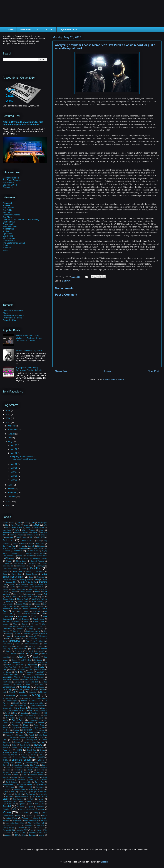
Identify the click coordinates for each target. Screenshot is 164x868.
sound (8, 770)
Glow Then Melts (29, 626)
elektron (10, 601)
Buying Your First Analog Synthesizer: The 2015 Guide (29, 369)
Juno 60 (44, 649)
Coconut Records (37, 561)
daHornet (6, 571)
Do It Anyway (23, 587)
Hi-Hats (17, 634)
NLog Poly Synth (41, 711)
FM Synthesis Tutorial (12, 318)
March (11, 489)
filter (14, 611)
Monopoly (44, 692)
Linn (43, 665)
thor (22, 802)
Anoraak (6, 205)
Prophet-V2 (22, 735)
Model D (12, 692)
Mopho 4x (36, 701)
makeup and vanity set (12, 675)
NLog (30, 711)
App (18, 537)
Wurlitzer (21, 828)
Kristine (6, 231)
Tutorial (7, 806)
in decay (26, 639)
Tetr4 (43, 789)
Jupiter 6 (19, 651)
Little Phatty (38, 667)
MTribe (25, 703)
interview (15, 641)
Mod (4, 692)
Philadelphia (29, 723)
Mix (28, 689)
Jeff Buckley (21, 646)
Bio (39, 29)
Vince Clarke (24, 813)
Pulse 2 (31, 735)
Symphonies (10, 780)
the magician (43, 794)
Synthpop (10, 787)
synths (22, 787)
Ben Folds (7, 210)
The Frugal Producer (12, 180)
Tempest (6, 789)
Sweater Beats (33, 777)
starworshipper (39, 772)
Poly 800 (15, 728)
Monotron (24, 695)
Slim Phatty (34, 765)
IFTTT (13, 638)
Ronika (42, 750)
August (12, 434)
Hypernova (43, 636)
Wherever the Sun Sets (12, 825)
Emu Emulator (8, 604)
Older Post (153, 371)
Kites (14, 657)
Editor (15, 597)
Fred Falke (22, 616)
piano (5, 725)
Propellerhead (8, 732)
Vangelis (6, 809)
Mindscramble (9, 238)
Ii (20, 639)
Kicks (22, 654)
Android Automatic (17, 535)
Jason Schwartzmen (32, 644)
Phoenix (41, 723)
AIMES (36, 525)
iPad (27, 641)
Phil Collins (16, 723)
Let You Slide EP (41, 662)
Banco (24, 544)
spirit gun (41, 770)
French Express (22, 619)
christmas (30, 556)
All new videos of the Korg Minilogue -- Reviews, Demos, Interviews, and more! (29, 338)
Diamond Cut (9, 222)
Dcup (31, 577)
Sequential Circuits (20, 757)
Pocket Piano (39, 725)
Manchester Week (11, 677)
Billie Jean (41, 546)
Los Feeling (21, 670)
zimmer (42, 835)
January (12, 497)
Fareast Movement (30, 609)
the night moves (22, 797)
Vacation (41, 807)
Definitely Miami (25, 580)
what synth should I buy (15, 823)
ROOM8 (6, 752)
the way (41, 799)
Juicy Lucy (6, 649)
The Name (9, 797)
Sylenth (44, 777)
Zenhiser (32, 835)
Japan (18, 644)
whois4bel (29, 825)
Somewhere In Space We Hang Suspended (31, 767)
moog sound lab (41, 698)
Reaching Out (31, 740)
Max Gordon (7, 682)
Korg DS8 (37, 657)
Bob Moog (24, 548)
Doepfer (6, 589)
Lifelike (8, 665)
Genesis (25, 624)
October (12, 426)
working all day (8, 828)
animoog (44, 535)
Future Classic (39, 621)
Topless (22, 804)
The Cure (9, 794)
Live (5, 670)
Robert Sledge (26, 748)
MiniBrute (25, 687)
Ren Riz (6, 745)
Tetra (5, 792)
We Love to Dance (31, 820)
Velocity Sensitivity (27, 809)
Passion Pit (31, 718)
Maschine (6, 679)
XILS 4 (31, 828)
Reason (17, 742)
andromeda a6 (32, 535)
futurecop (6, 624)
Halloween (41, 629)
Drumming (29, 594)
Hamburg (6, 631)
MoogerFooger (11, 701)
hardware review (33, 631)
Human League (20, 636)
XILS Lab (41, 828)
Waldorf (25, 818)
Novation (24, 713)
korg (22, 657)
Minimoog (7, 689)
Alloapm (42, 530)
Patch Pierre (8, 182)
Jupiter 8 (30, 651)
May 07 (14, 472)
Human (8, 636)
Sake (29, 752)
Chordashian (27, 553)
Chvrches (25, 559)
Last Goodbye (26, 660)
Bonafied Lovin (36, 549)
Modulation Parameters (13, 315)
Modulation (33, 692)
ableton (27, 525)
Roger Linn (7, 750)
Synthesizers (42, 784)
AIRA (45, 525)
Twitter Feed (25, 29)
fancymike (6, 609)
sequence (6, 757)
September (14, 430)
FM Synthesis (30, 614)
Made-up (30, 672)
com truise (18, 563)
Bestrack (31, 546)
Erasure (37, 604)
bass (31, 544)
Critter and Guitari (10, 569)
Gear (15, 624)
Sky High (6, 765)
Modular (22, 692)
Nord (15, 713)
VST (37, 815)
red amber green (30, 742)
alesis (28, 528)
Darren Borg (16, 574)
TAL (31, 787)
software (8, 767)
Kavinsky (13, 653)
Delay (36, 580)
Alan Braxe (17, 527)
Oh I (38, 715)
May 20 (14, 453)
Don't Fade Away (19, 589)
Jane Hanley (7, 644)
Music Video (8, 706)
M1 (16, 672)
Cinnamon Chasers (11, 215)
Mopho (24, 701)
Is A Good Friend (39, 641)
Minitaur (19, 689)
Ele (43, 597)
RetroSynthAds (25, 745)
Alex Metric (7, 530)
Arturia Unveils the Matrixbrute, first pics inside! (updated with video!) (23, 123)
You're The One (19, 833)
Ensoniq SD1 (21, 604)
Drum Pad (18, 594)
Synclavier (22, 780)
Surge (22, 777)
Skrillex (42, 763)
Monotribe (10, 695)
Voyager (29, 815)
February (13, 493)
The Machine (30, 794)
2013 (8, 422)
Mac (22, 672)
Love (30, 670)
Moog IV (18, 698)
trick (37, 804)
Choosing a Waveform (13, 311)
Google (31, 629)
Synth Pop (39, 782)
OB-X (45, 713)
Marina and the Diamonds (34, 677)
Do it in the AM (38, 587)
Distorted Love (42, 585)
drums (38, 594)
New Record (21, 708)
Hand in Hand (18, 631)
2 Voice (5, 523)
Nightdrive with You (17, 710)
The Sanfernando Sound (14, 243)
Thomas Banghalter (10, 802)
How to (44, 634)
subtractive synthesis (37, 775)
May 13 (14, 464)
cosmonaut (21, 566)
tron (43, 804)
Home (11, 29)
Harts (45, 631)
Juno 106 (35, 649)
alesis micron (39, 527)
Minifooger (41, 687)
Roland (19, 750)
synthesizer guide (24, 784)
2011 (8, 506)
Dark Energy (40, 571)
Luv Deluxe (7, 672)
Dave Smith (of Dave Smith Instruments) (21, 219)
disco (31, 584)
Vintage (36, 813)
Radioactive (16, 740)
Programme (40, 730)
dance (29, 571)
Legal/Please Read (68, 29)
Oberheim (10, 715)
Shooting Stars (8, 763)
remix (42, 742)
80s (33, 523)
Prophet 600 (10, 735)
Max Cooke (8, 236)
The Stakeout (18, 799)
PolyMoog (26, 728)
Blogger (104, 862)
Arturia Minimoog (27, 541)
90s (7, 525)
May (10, 442)
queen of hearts (27, 737)
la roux (15, 660)
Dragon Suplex (26, 592)
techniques (40, 787)
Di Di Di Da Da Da (28, 582)
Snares (45, 765)
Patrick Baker (9, 241)
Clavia (9, 561)
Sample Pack (40, 752)
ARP (32, 537)
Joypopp (42, 646)
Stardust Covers (10, 185)
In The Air (36, 639)
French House (39, 619)
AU (39, 541)
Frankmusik (8, 224)
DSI (46, 594)
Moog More (28, 698)
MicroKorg (17, 684)
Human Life (32, 636)
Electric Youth (23, 599)
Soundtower (19, 770)
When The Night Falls (36, 823)
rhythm (15, 748)
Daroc (5, 574)
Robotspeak (40, 748)
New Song (34, 708)
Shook (6, 245)
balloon (15, 544)
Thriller (29, 802)
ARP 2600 (41, 537)
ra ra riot (41, 737)
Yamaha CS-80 (8, 830)
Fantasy (16, 609)
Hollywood (27, 634)
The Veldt (30, 799)
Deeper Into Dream (10, 580)
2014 (8, 418)
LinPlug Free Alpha (10, 667)
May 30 (14, 449)
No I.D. (8, 713)
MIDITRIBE (39, 684)
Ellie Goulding (38, 601)
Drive (36, 592)
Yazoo (39, 830)
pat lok (42, 718)
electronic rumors (40, 599)
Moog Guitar (7, 698)
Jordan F (32, 646)
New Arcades (7, 708)
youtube (8, 835)
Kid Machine (8, 229)
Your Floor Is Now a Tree (38, 833)
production (27, 730)
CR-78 (31, 566)
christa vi (21, 556)
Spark (30, 770)
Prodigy (16, 730)
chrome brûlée (42, 556)
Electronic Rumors (11, 178)
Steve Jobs (7, 775)
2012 (8, 502)
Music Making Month (37, 703)
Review (38, 745)
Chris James (40, 553)
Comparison (32, 564)
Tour (30, 804)
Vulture (45, 816)
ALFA (17, 530)
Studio (24, 775)
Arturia (7, 540)
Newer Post (61, 371)
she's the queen (21, 760)
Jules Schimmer (10, 226)
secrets (34, 755)
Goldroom (7, 629)
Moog (36, 695)
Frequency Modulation (11, 621)
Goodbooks (20, 629)
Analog (34, 532)
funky (26, 621)
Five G (18, 614)
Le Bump (38, 660)
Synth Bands (42, 779)
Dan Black (7, 217)
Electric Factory (8, 599)
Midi (28, 684)
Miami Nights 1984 (32, 682)
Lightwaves (8, 234)
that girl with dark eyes (39, 792)
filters (20, 611)
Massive (16, 679)
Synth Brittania (12, 782)
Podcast (6, 728)
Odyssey (30, 715)
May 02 (14, 480)
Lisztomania (25, 667)
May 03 (14, 476)
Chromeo (10, 558)
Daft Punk (67, 281)
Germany (35, 624)
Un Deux (21, 807)
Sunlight (14, 777)
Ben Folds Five (9, 546)
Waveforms (17, 820)
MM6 (43, 690)
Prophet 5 (43, 732)
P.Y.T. (21, 718)
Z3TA (17, 835)
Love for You (40, 670)
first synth (37, 611)
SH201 (5, 760)
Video (7, 812)
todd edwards (40, 802)
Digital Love (22, 585)
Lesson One (16, 662)
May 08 (14, 468)
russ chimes (18, 752)
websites (44, 820)
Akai (7, 528)
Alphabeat (7, 203)
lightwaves (33, 665)
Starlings (6, 772)
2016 (8, 410)
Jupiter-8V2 (40, 651)
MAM (29, 675)
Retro (14, 745)
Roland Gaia (31, 750)
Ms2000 (16, 703)
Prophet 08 (31, 732)
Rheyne (5, 748)
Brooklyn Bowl (32, 551)
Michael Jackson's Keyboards (29, 350)
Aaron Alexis (16, 525)
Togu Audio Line (9, 804)
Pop (43, 728)
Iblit (6, 639)
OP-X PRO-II (10, 718)
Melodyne (18, 682)
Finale (27, 611)
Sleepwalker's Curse (19, 765)
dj (6, 587)
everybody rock (27, 606)
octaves (21, 715)
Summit (5, 777)
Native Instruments (38, 706)
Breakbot (18, 551)
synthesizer (8, 784)
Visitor (5, 250)
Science (24, 755)
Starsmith (7, 248)
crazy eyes (41, 566)
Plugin (26, 725)
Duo (8, 597)
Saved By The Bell (10, 755)
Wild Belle (40, 825)
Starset (15, 772)
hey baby (8, 634)
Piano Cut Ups (9, 320)
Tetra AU (14, 792)
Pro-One (6, 730)
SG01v (34, 757)
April (11, 485)
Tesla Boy (33, 789)
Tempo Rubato (19, 789)
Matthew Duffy (28, 679)
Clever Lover (21, 561)
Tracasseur (8, 187)
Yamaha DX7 (22, 830)
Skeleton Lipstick (31, 763)
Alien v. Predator (29, 530)
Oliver (45, 715)
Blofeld (14, 549)
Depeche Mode (12, 582)
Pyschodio (13, 737)
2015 (8, 414)
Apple (25, 537)
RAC (5, 740)
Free (34, 616)
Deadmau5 (41, 577)
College (6, 563)
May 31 (14, 445)
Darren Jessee (31, 574)
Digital (12, 585)
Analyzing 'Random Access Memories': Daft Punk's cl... (24, 458)
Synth (31, 779)
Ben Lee (6, 212)
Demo (45, 580)
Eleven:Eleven (23, 602)
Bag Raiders (8, 208)
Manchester (40, 675)
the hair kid (19, 794)
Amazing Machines (21, 532)
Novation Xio (36, 713)
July (10, 438)
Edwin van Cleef (29, 596)
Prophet (20, 732)
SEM (42, 755)
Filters (5, 313)
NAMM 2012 (23, 706)
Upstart (31, 807)
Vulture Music (11, 818)
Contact (50, 29)
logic (12, 670)
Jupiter (9, 651)
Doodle (14, 592)
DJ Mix (12, 587)
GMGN (41, 626)
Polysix (36, 728)
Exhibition (41, 606)
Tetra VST (24, 792)
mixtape (35, 690)
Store (16, 775)
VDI (14, 809)
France (42, 614)
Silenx (19, 763)
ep (30, 604)
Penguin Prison (34, 720)
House (36, 634)
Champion (15, 553)
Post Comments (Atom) (113, 379)
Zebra (24, 835)
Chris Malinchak (8, 556)
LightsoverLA (20, 665)
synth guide (26, 782)
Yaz (32, 830)
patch (5, 720)
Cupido (24, 569)
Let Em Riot (28, 662)
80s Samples (43, 523)
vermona (41, 809)
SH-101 (42, 757)
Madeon (40, 672)
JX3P (5, 654)
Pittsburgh (15, 725)
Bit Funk (6, 549)
